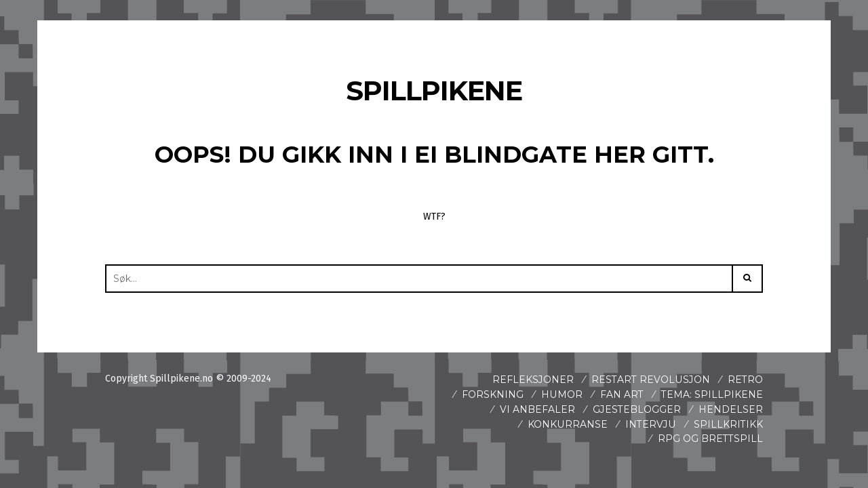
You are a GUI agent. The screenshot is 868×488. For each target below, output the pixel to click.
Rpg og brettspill (710, 439)
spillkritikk (728, 424)
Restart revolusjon (651, 380)
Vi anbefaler (537, 409)
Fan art (622, 394)
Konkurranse (569, 424)
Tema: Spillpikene (712, 394)
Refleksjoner (534, 380)
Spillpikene (434, 90)
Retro (745, 380)
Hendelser (731, 409)
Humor (562, 394)
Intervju (651, 424)
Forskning (493, 394)
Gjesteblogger (637, 409)
